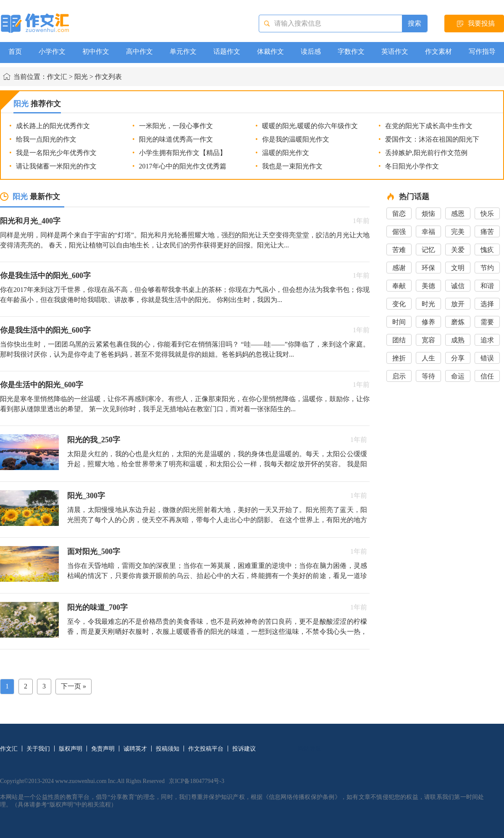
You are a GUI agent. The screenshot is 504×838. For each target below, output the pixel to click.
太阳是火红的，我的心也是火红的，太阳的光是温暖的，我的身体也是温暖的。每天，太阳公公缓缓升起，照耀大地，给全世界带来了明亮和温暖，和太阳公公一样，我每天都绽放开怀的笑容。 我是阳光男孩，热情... (217, 464)
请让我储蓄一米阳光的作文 (56, 166)
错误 (487, 358)
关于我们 (38, 749)
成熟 (458, 340)
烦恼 (428, 214)
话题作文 (227, 51)
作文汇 (57, 77)
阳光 (81, 77)
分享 (458, 358)
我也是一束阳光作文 (292, 166)
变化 (399, 304)
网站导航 (310, 749)
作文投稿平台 (206, 749)
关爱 (458, 250)
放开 (458, 304)
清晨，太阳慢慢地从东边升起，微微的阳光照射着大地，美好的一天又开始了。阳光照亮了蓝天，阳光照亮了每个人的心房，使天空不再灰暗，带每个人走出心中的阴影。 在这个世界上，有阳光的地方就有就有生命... (217, 520)
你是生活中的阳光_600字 (42, 385)
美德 (428, 286)
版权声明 (71, 749)
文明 (458, 268)
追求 (487, 340)
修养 (428, 322)
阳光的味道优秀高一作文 (176, 139)
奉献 (399, 286)
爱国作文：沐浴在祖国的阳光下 (432, 139)
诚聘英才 (135, 749)
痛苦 (487, 232)
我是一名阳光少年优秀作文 (56, 153)
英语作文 (395, 51)
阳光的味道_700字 (97, 607)
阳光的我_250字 (94, 440)
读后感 (311, 51)
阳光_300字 (86, 496)
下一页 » (73, 686)
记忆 (428, 250)
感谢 (399, 268)
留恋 (399, 214)
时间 (399, 322)
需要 (487, 322)
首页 (15, 51)
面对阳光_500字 (94, 552)
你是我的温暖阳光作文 (296, 139)
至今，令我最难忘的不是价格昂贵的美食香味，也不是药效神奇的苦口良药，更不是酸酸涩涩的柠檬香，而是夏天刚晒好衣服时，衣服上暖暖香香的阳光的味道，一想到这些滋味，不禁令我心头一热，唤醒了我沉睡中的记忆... (217, 632)
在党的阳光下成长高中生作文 (429, 126)
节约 (487, 268)
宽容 (428, 340)
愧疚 (487, 250)
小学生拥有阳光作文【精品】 (183, 153)
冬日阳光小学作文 (412, 166)
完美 (458, 232)
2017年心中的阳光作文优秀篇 (183, 166)
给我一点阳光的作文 (46, 139)
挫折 (399, 358)
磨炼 (458, 322)
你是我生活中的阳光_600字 (45, 276)
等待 (428, 376)
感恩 (458, 214)
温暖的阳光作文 (286, 153)
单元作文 (183, 51)
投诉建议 (244, 749)
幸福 (428, 232)
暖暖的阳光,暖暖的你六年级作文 (310, 126)
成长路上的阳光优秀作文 (53, 126)
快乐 (487, 214)
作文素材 (438, 51)
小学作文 (52, 51)
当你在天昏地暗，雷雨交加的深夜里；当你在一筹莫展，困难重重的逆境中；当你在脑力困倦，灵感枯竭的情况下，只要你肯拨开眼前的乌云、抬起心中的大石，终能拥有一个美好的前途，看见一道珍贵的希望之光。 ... (217, 576)
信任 (487, 376)
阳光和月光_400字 (30, 221)
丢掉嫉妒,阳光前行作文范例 (426, 153)
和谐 (487, 286)
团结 (399, 340)
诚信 (458, 286)
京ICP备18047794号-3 (196, 781)
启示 (399, 376)
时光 (428, 304)
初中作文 (96, 51)
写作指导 (482, 51)
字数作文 (351, 51)
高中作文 (139, 51)
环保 (428, 268)
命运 (458, 376)
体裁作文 (270, 51)
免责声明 (103, 749)
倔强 (399, 232)
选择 (487, 304)
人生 (428, 358)
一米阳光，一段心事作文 (176, 126)
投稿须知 (168, 749)
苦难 (399, 250)
